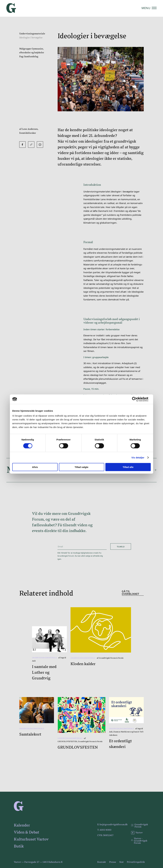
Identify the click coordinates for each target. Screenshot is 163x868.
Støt (121, 862)
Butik (19, 846)
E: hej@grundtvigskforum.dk (112, 825)
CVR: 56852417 (105, 835)
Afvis (35, 467)
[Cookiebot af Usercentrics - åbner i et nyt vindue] (137, 399)
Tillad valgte (81, 467)
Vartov (137, 833)
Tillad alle (128, 467)
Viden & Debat (27, 832)
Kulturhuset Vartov (31, 839)
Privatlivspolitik (136, 862)
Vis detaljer (138, 457)
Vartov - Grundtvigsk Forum (139, 841)
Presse (113, 862)
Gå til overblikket (131, 593)
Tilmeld (121, 547)
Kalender (22, 825)
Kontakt (102, 862)
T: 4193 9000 (104, 830)
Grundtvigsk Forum (140, 826)
